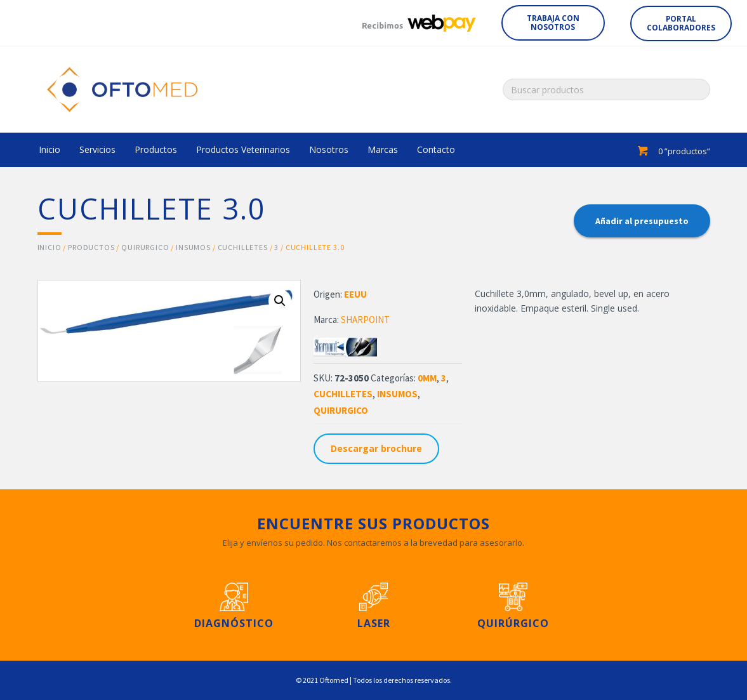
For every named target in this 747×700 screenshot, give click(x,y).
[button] (553, 23)
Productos (91, 247)
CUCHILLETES (243, 247)
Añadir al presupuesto (642, 221)
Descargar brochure (376, 448)
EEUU (355, 294)
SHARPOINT (365, 320)
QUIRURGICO (145, 247)
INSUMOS (193, 247)
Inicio (50, 247)
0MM (427, 378)
